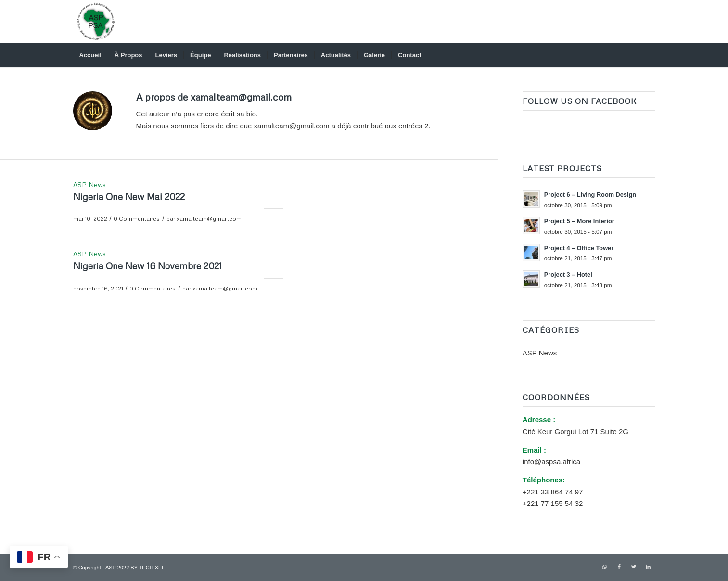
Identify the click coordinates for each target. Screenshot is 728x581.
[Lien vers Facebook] (619, 567)
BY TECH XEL (147, 568)
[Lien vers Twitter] (634, 567)
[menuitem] (90, 55)
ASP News (89, 184)
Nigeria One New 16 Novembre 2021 (147, 266)
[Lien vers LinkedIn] (648, 567)
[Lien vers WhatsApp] (605, 567)
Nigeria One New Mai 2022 (129, 196)
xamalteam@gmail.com (209, 219)
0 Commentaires (137, 219)
